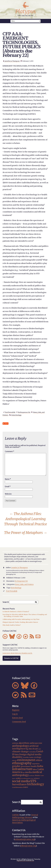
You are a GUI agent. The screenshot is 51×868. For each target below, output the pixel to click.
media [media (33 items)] (28, 772)
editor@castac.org (28, 846)
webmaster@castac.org (24, 839)
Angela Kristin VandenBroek (25, 860)
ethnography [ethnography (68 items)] (22, 763)
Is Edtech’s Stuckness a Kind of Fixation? (16, 612)
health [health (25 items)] (34, 766)
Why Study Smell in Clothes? (12, 625)
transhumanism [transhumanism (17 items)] (17, 787)
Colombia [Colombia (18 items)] (32, 752)
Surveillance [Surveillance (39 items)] (19, 784)
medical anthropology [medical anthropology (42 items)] (27, 774)
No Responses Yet (24, 412)
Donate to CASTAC (11, 658)
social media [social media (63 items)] (21, 781)
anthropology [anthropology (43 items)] (21, 746)
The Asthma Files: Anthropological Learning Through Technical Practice (25, 519)
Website (8, 494)
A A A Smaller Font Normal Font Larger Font (26, 21)
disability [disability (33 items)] (17, 757)
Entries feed (17, 718)
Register (16, 710)
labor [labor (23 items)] (35, 769)
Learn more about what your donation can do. (17, 653)
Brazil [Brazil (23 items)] (35, 749)
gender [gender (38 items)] (16, 766)
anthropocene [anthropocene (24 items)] (36, 743)
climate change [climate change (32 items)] (20, 752)
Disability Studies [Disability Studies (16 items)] (28, 757)
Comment (10, 451)
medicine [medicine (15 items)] (32, 776)
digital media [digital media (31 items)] (34, 754)
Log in (15, 714)
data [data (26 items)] (17, 755)
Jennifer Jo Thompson (12, 61)
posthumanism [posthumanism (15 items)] (26, 778)
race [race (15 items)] (32, 778)
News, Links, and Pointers (24, 584)
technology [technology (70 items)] (36, 784)
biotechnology (16, 415)
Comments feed (19, 722)
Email (8, 486)
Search (6, 602)
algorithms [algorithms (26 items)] (24, 743)
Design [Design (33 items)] (23, 754)
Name (8, 479)
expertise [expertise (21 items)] (36, 764)
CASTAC (16, 815)
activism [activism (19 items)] (15, 743)
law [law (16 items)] (24, 773)
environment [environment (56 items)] (26, 760)
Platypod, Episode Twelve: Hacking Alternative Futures (20, 622)
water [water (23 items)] (26, 787)
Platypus (25, 11)
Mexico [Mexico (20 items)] (38, 775)
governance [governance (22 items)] (26, 766)
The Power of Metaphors (25, 533)
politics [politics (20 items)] (19, 778)
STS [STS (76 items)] (33, 781)
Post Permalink (10, 412)
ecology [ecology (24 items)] (38, 757)
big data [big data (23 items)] (29, 749)
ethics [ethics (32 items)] (39, 760)
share (6, 424)
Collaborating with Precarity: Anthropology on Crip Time (21, 619)
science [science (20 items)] (37, 778)
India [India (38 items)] (40, 766)
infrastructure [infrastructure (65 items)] (22, 769)
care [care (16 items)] (40, 749)
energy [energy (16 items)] (14, 761)
